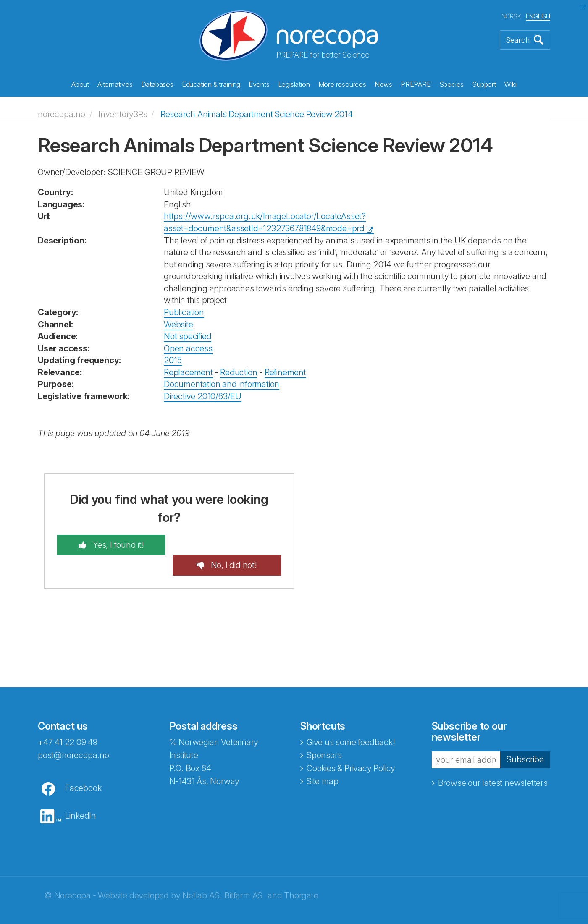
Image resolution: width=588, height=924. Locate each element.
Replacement (188, 372)
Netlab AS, (202, 875)
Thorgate (301, 875)
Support (484, 84)
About (80, 84)
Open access (188, 348)
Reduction (239, 372)
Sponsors (324, 735)
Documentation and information (222, 384)
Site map (322, 761)
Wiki (511, 84)
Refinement (285, 372)
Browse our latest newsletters (493, 762)
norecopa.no (62, 114)
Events (259, 84)
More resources (342, 84)
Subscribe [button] (525, 739)
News (383, 84)
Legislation (294, 84)
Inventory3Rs (123, 114)
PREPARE (416, 84)
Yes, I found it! (117, 544)
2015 (173, 360)
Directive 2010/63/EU (203, 396)
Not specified (188, 336)
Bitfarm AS (243, 875)
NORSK (511, 16)
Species (452, 84)
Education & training (211, 84)
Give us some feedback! (351, 722)
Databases (157, 84)
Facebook (83, 767)
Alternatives (115, 84)
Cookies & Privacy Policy (351, 748)
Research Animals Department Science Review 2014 (257, 114)
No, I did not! (233, 544)
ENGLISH (538, 16)
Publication (184, 312)
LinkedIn (81, 795)
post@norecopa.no (73, 735)
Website (178, 324)
